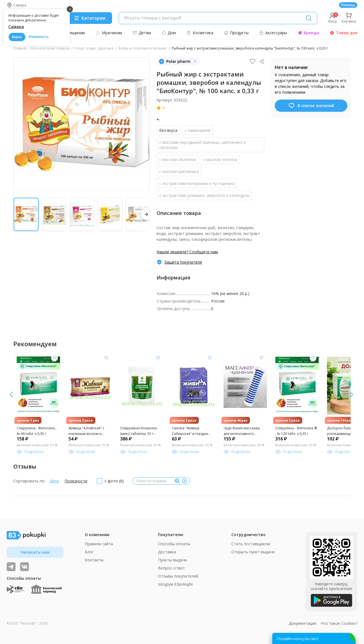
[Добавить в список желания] (55, 358)
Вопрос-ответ (171, 568)
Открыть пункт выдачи (253, 552)
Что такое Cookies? (339, 623)
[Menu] (90, 18)
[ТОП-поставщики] (24, 567)
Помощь (348, 5)
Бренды (309, 33)
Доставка (167, 552)
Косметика (200, 33)
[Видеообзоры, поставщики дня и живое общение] (11, 567)
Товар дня (344, 33)
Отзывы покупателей (178, 576)
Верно (17, 37)
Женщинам (72, 33)
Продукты (236, 33)
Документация (302, 623)
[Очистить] (184, 481)
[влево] (351, 395)
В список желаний (311, 106)
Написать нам (35, 552)
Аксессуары (273, 33)
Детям (142, 33)
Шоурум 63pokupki (175, 584)
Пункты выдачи (172, 560)
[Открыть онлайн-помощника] (314, 638)
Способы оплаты (174, 544)
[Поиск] (309, 18)
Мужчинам (109, 33)
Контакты (94, 560)
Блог (89, 552)
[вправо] (12, 395)
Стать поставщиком (251, 544)
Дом (169, 33)
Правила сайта (99, 544)
